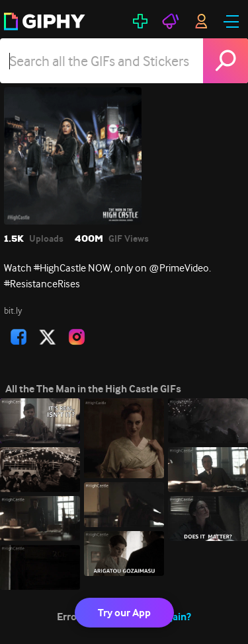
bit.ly (13, 310)
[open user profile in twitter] (48, 337)
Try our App (124, 613)
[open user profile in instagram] (77, 337)
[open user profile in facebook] (19, 337)
